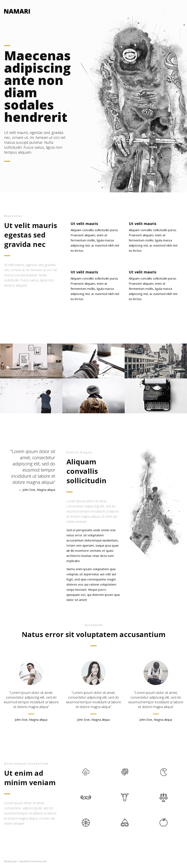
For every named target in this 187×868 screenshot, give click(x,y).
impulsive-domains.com (33, 861)
